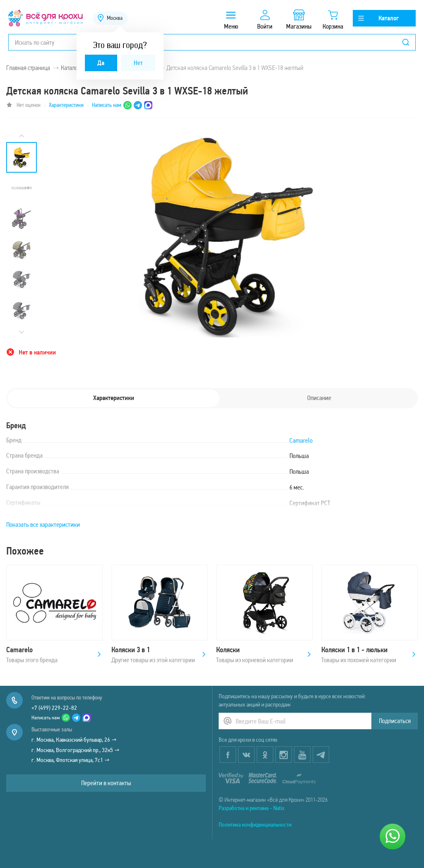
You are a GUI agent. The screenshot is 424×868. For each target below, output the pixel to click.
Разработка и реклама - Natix (252, 808)
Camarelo (301, 440)
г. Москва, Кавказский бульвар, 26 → (74, 740)
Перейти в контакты (106, 783)
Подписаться (395, 721)
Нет (138, 63)
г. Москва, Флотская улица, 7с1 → (71, 760)
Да (101, 63)
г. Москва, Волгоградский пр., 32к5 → (76, 750)
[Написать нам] (393, 837)
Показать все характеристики (43, 524)
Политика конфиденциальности (255, 825)
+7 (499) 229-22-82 (54, 708)
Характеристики (66, 105)
